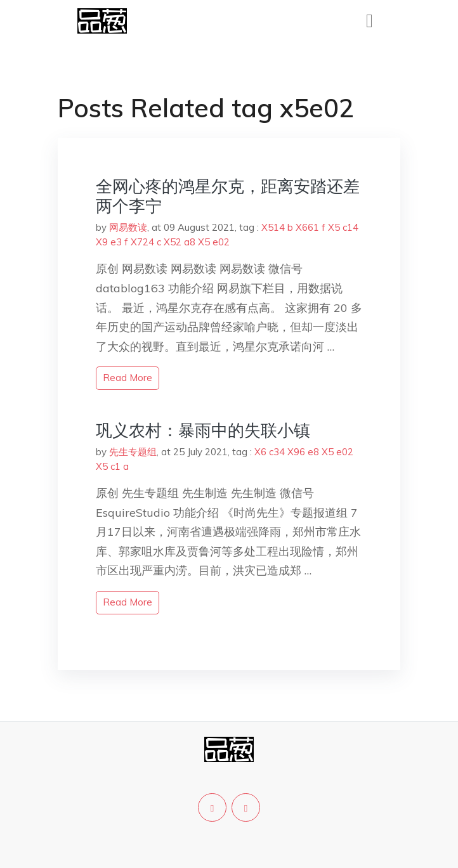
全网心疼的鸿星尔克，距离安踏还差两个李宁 (228, 196)
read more (128, 378)
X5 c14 (343, 227)
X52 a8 (180, 242)
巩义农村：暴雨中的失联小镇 (203, 430)
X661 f (311, 227)
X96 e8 (303, 452)
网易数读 (128, 227)
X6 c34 (270, 452)
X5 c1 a (112, 466)
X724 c (146, 242)
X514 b (277, 227)
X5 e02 (214, 242)
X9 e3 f (112, 242)
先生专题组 (133, 452)
